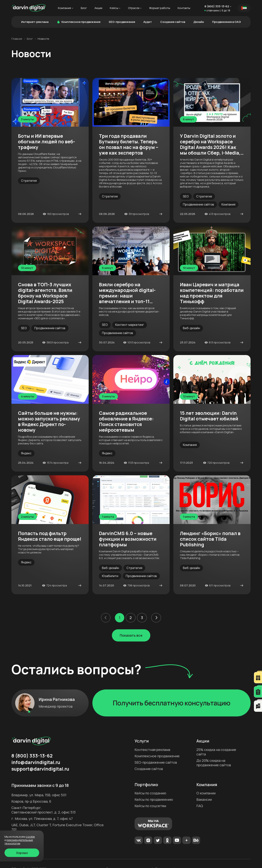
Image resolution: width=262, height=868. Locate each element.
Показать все (131, 635)
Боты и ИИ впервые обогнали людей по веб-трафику (47, 142)
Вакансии (204, 799)
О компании (206, 793)
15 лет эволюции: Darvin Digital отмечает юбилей (209, 416)
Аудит (148, 22)
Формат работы (160, 8)
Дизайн (199, 22)
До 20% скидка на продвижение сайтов (214, 763)
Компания (64, 8)
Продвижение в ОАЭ (226, 22)
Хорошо (22, 853)
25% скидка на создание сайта (216, 752)
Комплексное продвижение (79, 22)
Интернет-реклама (35, 22)
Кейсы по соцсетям (150, 806)
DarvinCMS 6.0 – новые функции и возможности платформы (128, 539)
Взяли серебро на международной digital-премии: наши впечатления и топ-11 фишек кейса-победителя (130, 293)
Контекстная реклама (152, 750)
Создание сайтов (173, 22)
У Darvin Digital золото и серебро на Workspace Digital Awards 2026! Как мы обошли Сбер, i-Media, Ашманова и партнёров (210, 144)
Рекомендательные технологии (19, 842)
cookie (30, 837)
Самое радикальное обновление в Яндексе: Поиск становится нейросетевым (126, 422)
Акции (98, 8)
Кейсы (114, 8)
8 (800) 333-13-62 (217, 6)
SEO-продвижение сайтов (156, 762)
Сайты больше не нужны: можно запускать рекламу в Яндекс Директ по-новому (49, 422)
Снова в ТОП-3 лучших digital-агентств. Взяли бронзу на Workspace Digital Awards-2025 (45, 293)
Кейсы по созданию (150, 793)
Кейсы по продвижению (154, 799)
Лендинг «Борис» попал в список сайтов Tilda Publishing (210, 539)
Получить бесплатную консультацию (172, 703)
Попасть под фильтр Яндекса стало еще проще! (50, 536)
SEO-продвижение (122, 22)
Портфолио (146, 785)
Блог (84, 8)
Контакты (184, 8)
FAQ (200, 806)
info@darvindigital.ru (36, 762)
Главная (17, 39)
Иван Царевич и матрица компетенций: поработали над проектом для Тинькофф (212, 293)
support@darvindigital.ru (40, 769)
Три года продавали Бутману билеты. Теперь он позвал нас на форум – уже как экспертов (129, 144)
